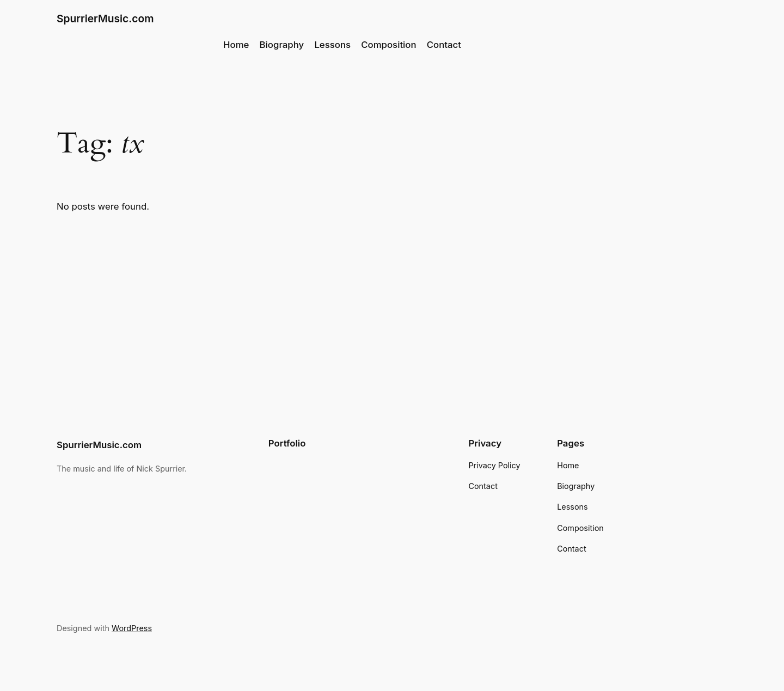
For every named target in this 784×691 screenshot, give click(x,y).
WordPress (132, 628)
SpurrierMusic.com (105, 19)
